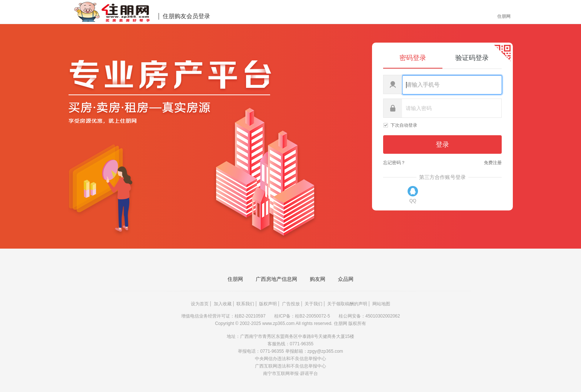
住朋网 (504, 16)
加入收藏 (223, 304)
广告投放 (291, 304)
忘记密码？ (394, 163)
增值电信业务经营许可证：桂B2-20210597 (224, 316)
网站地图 (381, 304)
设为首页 (200, 304)
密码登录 (413, 58)
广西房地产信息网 (276, 279)
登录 (442, 144)
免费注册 (493, 163)
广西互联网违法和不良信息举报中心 (290, 366)
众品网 (346, 279)
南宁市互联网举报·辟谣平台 (290, 373)
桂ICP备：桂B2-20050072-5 (303, 316)
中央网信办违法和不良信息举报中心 (290, 359)
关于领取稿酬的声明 (347, 304)
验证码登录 (472, 58)
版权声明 (268, 304)
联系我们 (245, 304)
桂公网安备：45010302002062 (369, 316)
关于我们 (313, 304)
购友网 (318, 279)
